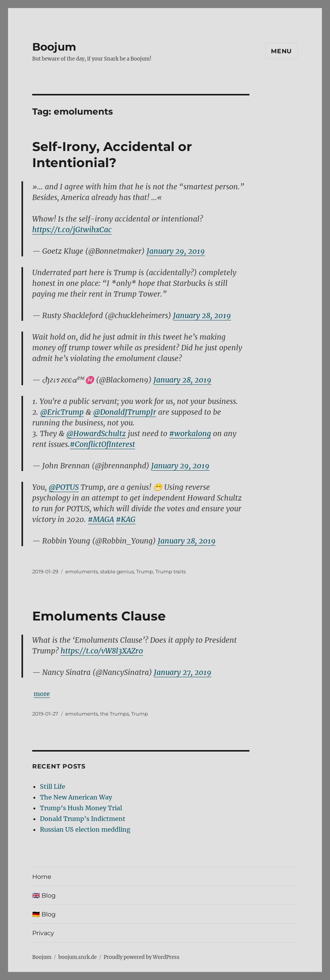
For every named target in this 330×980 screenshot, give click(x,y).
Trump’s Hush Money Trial (81, 808)
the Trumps (115, 714)
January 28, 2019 (202, 315)
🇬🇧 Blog (44, 895)
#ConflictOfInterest (102, 444)
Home (42, 877)
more (42, 694)
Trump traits (171, 571)
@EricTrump (62, 412)
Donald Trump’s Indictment (83, 819)
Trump (145, 571)
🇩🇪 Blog (44, 914)
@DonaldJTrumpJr (125, 412)
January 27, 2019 (183, 672)
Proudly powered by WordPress (142, 957)
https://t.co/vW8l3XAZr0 (102, 651)
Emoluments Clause (99, 616)
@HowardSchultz (96, 433)
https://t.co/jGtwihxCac (72, 230)
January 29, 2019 (176, 251)
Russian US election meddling (85, 829)
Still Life (53, 786)
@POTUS (64, 487)
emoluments (82, 571)
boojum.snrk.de (78, 957)
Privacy (43, 933)
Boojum (54, 47)
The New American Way (76, 797)
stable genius (117, 571)
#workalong (190, 433)
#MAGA (101, 519)
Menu (281, 51)
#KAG (126, 519)
